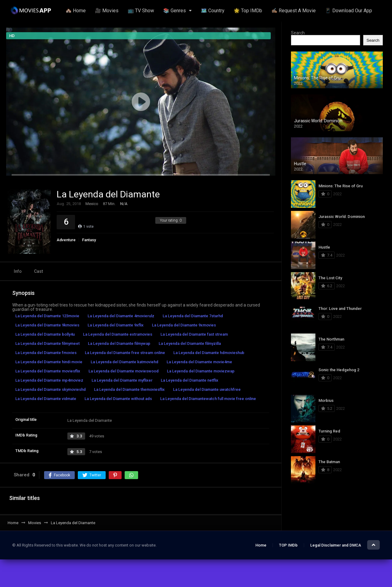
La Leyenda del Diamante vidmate (46, 399)
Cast (38, 271)
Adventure (66, 240)
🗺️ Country (213, 11)
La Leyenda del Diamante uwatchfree (207, 389)
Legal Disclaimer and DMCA (336, 545)
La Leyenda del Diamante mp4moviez (49, 380)
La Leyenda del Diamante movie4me (199, 362)
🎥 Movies (107, 11)
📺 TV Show (141, 11)
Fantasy (89, 240)
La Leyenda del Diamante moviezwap (201, 371)
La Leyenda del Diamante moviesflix (48, 371)
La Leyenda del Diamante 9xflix (116, 325)
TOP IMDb (288, 545)
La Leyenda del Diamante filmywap (119, 343)
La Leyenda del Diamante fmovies (46, 353)
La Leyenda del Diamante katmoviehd (124, 362)
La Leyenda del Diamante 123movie (47, 316)
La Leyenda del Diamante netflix (190, 380)
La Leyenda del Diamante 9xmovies (184, 325)
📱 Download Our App (349, 11)
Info (18, 271)
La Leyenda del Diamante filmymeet (47, 343)
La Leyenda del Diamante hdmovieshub (209, 353)
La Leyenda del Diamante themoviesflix (129, 389)
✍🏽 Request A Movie (294, 11)
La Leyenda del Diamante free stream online (125, 353)
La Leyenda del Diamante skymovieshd (51, 389)
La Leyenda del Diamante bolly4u (45, 334)
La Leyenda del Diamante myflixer (122, 380)
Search (298, 33)
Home (261, 545)
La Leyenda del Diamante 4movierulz (121, 316)
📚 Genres (175, 11)
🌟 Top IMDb (248, 11)
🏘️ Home (76, 11)
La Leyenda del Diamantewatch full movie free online (208, 399)
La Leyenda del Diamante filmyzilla (190, 343)
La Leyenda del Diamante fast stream (194, 334)
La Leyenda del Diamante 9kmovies (47, 325)
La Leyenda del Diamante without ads (118, 399)
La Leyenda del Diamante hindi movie (49, 362)
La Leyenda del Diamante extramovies (118, 334)
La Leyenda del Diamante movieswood (124, 371)
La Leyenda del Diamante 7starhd (193, 316)
